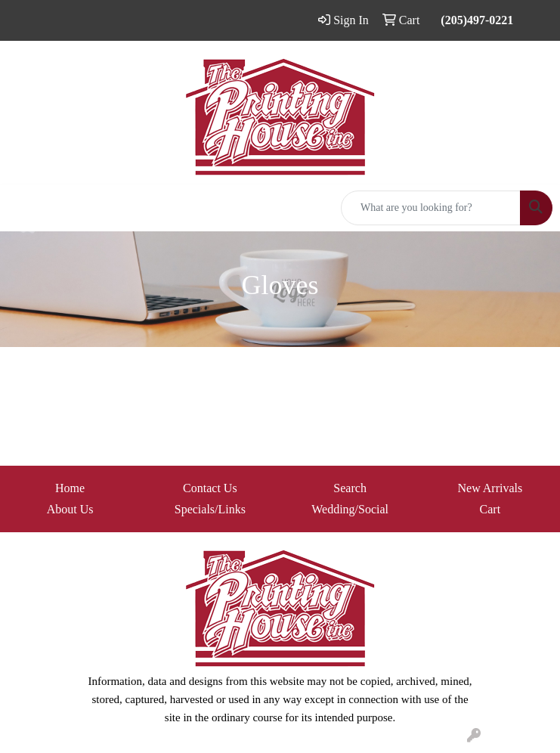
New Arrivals (490, 488)
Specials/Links (210, 509)
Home (70, 488)
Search (350, 488)
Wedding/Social (350, 509)
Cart (490, 509)
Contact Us (210, 488)
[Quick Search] (431, 208)
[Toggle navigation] (23, 208)
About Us (70, 509)
